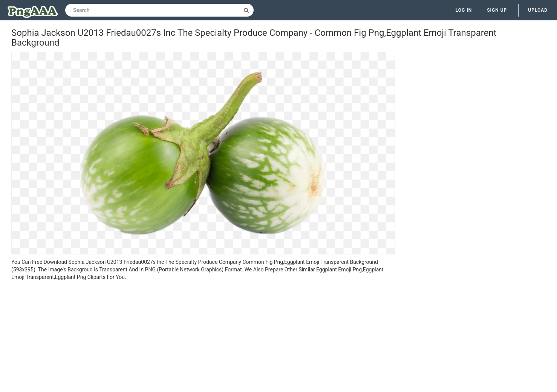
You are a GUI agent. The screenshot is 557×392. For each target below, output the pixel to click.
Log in (464, 10)
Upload (538, 10)
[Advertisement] (203, 337)
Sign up (497, 10)
